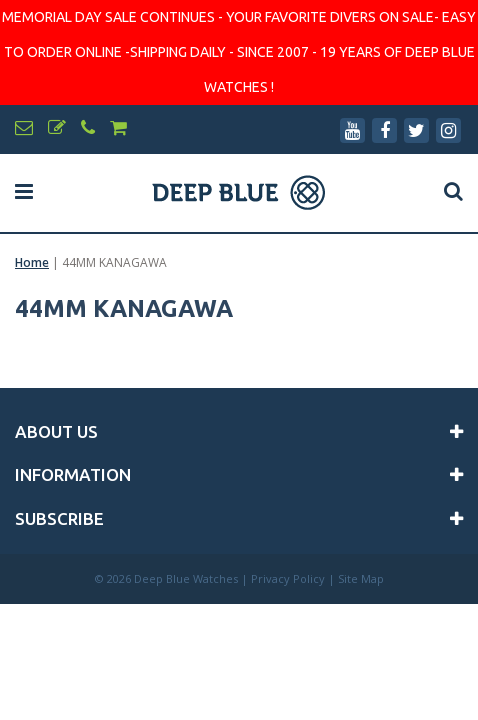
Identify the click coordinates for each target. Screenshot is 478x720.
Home (32, 262)
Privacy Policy (288, 578)
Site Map (361, 578)
